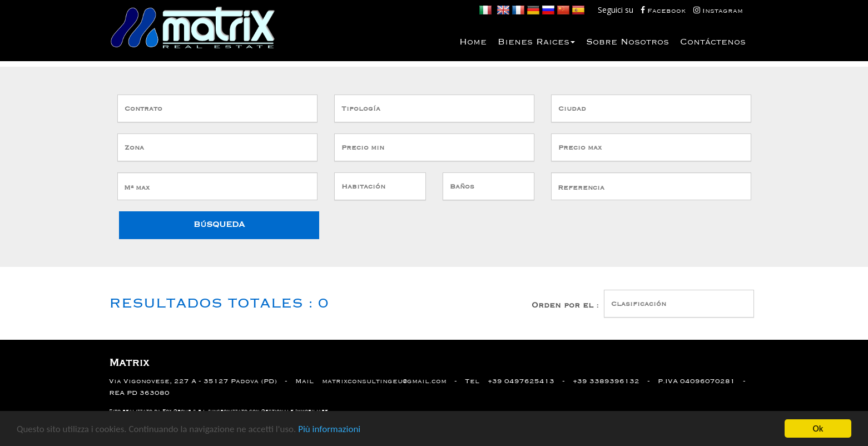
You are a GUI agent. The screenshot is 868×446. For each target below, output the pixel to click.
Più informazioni (329, 430)
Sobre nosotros (628, 42)
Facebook (664, 10)
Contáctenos (713, 42)
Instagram (718, 10)
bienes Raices (536, 42)
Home (473, 42)
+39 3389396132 (606, 381)
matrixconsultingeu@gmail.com (384, 381)
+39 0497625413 (521, 381)
